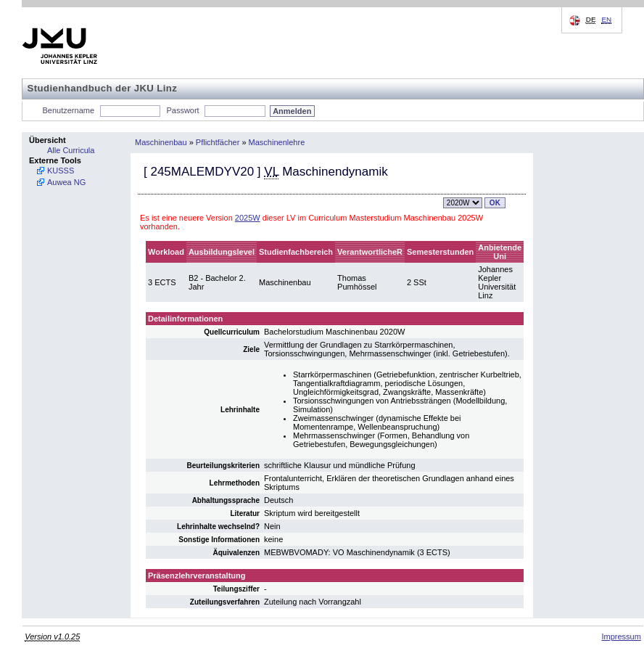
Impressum (621, 636)
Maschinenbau (161, 142)
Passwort (182, 110)
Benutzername (69, 110)
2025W (248, 218)
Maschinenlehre (277, 142)
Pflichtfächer (218, 142)
